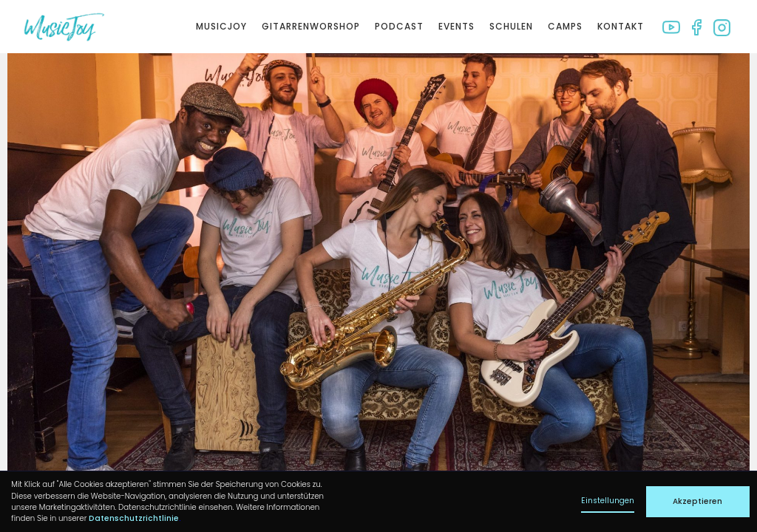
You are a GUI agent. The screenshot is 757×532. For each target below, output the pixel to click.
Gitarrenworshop (311, 26)
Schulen (511, 26)
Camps (565, 26)
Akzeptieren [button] (697, 501)
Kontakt (621, 26)
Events (456, 26)
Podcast (399, 26)
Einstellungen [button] (608, 501)
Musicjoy (221, 26)
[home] (64, 27)
